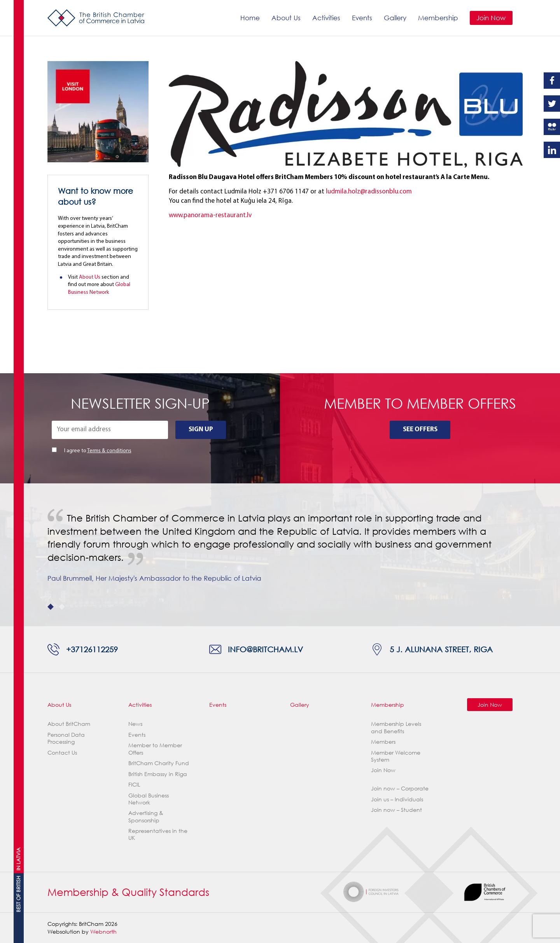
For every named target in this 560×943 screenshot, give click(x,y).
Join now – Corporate (400, 788)
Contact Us (62, 752)
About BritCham (69, 724)
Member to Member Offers (155, 749)
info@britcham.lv (265, 649)
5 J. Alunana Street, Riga (441, 649)
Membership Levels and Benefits (396, 727)
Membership (438, 18)
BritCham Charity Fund (159, 763)
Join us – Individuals (397, 799)
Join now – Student (396, 810)
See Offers (420, 429)
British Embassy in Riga (158, 774)
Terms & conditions (109, 451)
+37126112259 (92, 649)
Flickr (552, 127)
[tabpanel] (280, 555)
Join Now (491, 18)
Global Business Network (149, 799)
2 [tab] (62, 607)
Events (362, 18)
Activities (326, 18)
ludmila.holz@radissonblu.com (369, 192)
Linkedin (552, 150)
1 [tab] (51, 607)
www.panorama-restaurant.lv (210, 215)
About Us (286, 18)
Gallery (395, 18)
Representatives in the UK (158, 834)
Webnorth (103, 932)
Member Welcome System (396, 756)
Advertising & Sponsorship (146, 816)
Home (250, 18)
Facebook (552, 81)
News (135, 724)
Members (383, 742)
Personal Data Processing (66, 738)
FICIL (134, 784)
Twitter (552, 104)
